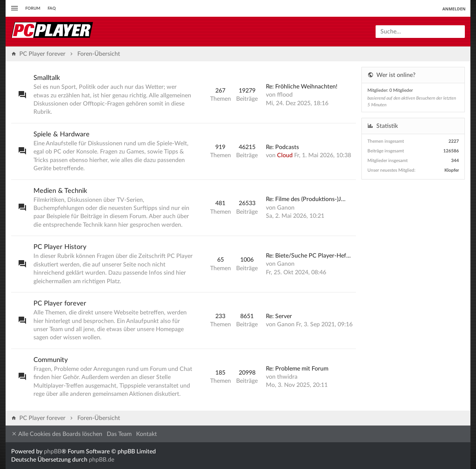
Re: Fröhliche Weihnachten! (302, 87)
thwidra (287, 377)
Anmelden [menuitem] (454, 9)
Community (51, 360)
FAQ (52, 8)
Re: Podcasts (282, 147)
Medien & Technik (60, 191)
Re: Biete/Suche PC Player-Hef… (308, 256)
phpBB (53, 452)
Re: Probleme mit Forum (297, 369)
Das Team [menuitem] (119, 434)
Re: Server (279, 316)
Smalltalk (47, 78)
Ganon (286, 208)
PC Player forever (60, 304)
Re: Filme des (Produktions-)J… (306, 199)
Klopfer (452, 170)
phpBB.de (102, 460)
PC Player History (60, 247)
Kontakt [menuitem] (147, 434)
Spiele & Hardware (62, 135)
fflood (285, 95)
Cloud (285, 155)
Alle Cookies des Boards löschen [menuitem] (57, 434)
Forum (33, 8)
